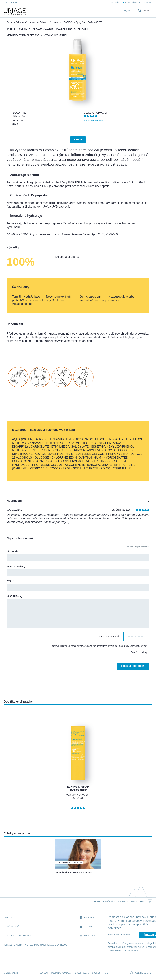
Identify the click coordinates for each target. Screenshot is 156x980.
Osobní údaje (82, 973)
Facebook (87, 918)
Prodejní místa (132, 3)
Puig (106, 973)
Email (10, 581)
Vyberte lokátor (141, 973)
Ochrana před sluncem (27, 22)
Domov (10, 22)
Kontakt (148, 3)
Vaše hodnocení (109, 636)
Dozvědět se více (138, 646)
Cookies (96, 973)
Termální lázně (12, 927)
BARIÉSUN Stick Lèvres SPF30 (78, 789)
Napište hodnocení (94, 121)
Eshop (78, 140)
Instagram (87, 936)
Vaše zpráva (14, 596)
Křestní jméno (16, 567)
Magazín (115, 3)
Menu (147, 11)
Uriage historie (12, 3)
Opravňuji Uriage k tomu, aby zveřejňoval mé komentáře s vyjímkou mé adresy (98, 646)
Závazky (8, 917)
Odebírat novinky (137, 652)
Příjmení (12, 552)
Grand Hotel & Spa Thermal (18, 936)
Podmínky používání (62, 973)
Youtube (86, 927)
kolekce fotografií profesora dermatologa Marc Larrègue (35, 945)
